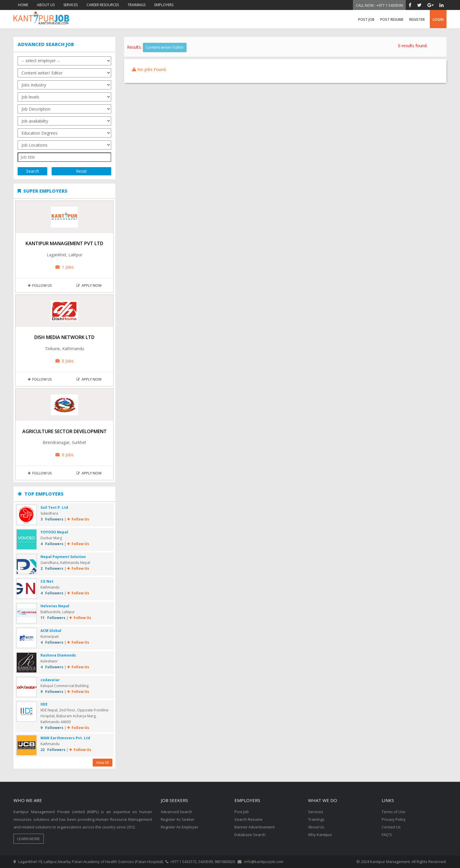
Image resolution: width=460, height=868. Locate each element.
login (438, 20)
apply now (89, 285)
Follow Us (40, 285)
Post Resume (392, 20)
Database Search (250, 835)
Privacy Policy (394, 819)
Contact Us (391, 827)
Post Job (366, 20)
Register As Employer (180, 827)
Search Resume (248, 819)
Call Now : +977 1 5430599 (379, 5)
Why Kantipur (320, 835)
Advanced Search (176, 812)
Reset (81, 171)
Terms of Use (394, 812)
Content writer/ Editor (165, 47)
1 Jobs (65, 267)
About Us (316, 827)
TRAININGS (137, 5)
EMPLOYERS (164, 5)
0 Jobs (65, 361)
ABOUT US (46, 5)
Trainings (316, 819)
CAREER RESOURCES (103, 5)
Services (316, 812)
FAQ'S (387, 835)
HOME (23, 5)
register (417, 20)
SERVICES (71, 5)
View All (103, 763)
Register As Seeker (178, 819)
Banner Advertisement (254, 827)
